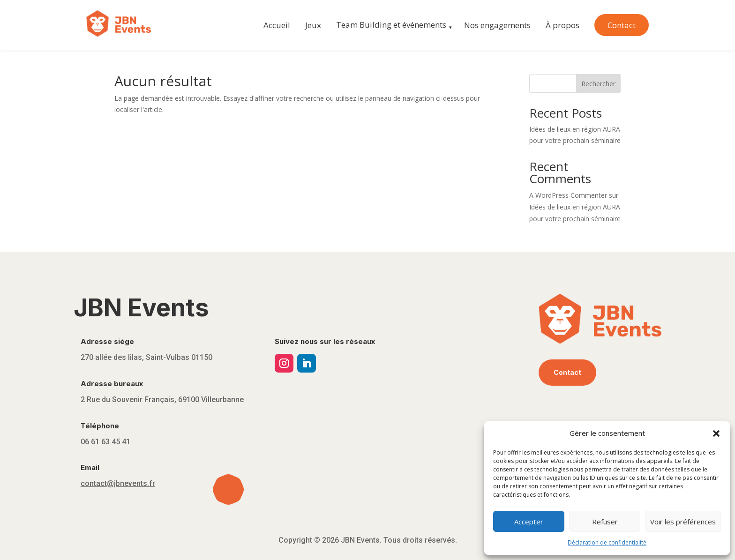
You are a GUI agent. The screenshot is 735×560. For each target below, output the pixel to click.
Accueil (277, 25)
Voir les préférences (683, 522)
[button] (716, 433)
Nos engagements (497, 25)
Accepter (529, 522)
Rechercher (598, 84)
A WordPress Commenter (568, 195)
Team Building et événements (391, 25)
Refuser (605, 522)
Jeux (313, 25)
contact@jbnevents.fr (118, 483)
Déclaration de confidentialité (607, 542)
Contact (622, 25)
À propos (562, 25)
